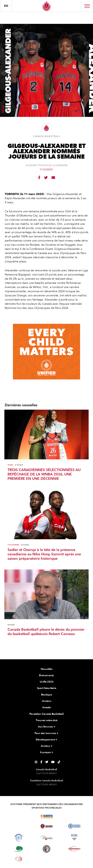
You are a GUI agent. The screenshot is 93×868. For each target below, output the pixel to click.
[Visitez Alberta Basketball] (47, 816)
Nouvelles (47, 669)
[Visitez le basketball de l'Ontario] (47, 826)
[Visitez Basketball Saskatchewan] (74, 816)
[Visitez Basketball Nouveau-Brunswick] (47, 838)
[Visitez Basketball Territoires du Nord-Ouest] (19, 838)
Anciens (47, 701)
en (6, 6)
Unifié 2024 (47, 682)
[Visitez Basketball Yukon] (74, 849)
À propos (47, 753)
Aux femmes (47, 727)
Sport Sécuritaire (47, 688)
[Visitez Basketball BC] (19, 816)
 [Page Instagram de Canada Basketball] (36, 762)
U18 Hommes (13, 545)
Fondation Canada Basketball (46, 714)
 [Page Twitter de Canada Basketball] (47, 762)
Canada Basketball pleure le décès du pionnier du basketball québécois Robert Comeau (46, 632)
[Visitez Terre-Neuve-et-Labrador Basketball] (46, 849)
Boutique (46, 695)
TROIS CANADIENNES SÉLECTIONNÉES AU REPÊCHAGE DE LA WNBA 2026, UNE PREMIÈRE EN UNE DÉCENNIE (44, 474)
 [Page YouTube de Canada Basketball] (53, 762)
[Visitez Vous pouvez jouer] (46, 859)
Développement (46, 740)
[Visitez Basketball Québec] (74, 826)
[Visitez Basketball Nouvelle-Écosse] (74, 838)
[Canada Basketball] (46, 6)
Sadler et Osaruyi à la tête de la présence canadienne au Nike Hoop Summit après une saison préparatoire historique (44, 554)
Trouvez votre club (47, 720)
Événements (46, 675)
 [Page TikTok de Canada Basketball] (59, 762)
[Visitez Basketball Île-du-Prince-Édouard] (19, 849)
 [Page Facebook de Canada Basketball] (41, 762)
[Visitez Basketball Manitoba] (19, 826)
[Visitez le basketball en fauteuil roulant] (19, 859)
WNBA (10, 465)
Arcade (46, 707)
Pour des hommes (46, 733)
